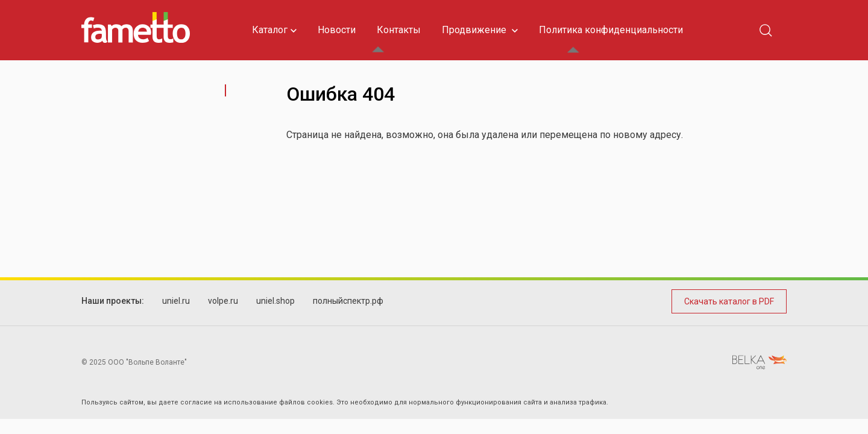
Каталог (274, 30)
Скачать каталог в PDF (729, 301)
